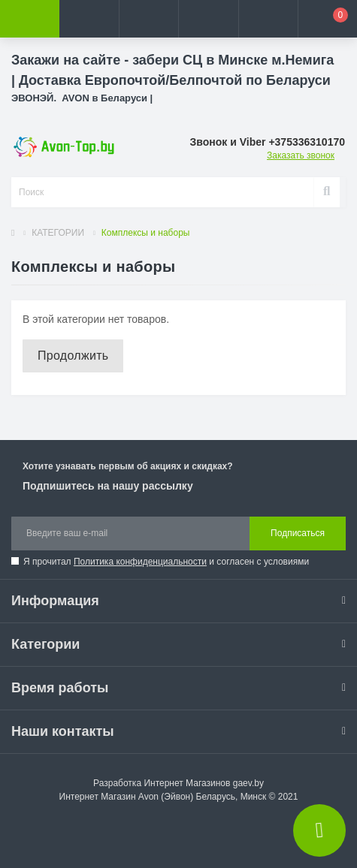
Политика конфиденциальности (140, 562)
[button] (148, 19)
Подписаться (298, 533)
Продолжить (73, 356)
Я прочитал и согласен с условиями (166, 562)
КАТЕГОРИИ (58, 233)
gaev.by (248, 783)
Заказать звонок (301, 155)
